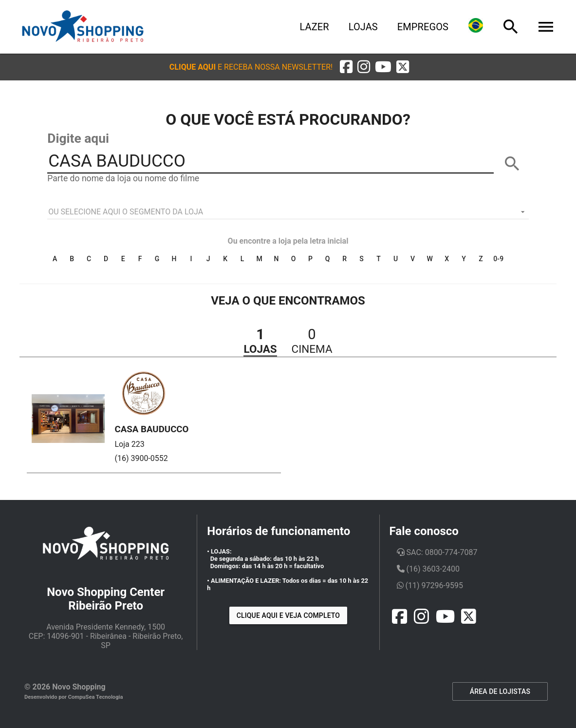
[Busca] (511, 27)
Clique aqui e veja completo (288, 615)
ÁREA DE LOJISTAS (500, 691)
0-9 (498, 259)
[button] (251, 67)
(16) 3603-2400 (428, 569)
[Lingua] (476, 27)
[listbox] (288, 212)
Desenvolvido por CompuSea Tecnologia (74, 697)
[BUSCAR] (512, 164)
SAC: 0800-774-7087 (437, 552)
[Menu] (546, 27)
